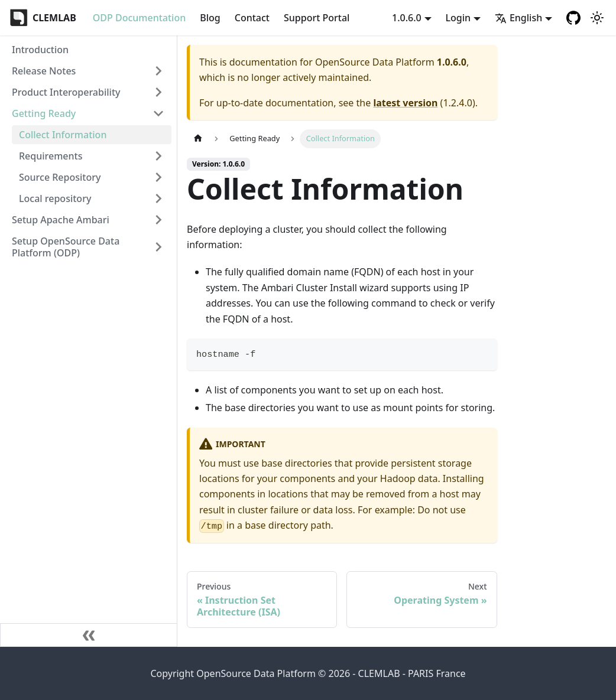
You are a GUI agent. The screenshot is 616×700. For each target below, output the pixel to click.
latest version (405, 103)
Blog (210, 18)
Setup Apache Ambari (61, 220)
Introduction (40, 50)
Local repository (55, 198)
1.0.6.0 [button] (407, 18)
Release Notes (44, 71)
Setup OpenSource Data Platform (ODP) (66, 247)
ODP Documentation (139, 18)
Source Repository (60, 177)
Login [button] (458, 18)
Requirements (51, 156)
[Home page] (198, 139)
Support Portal (317, 18)
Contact (252, 18)
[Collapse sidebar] (89, 635)
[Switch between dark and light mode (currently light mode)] (597, 18)
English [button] (518, 18)
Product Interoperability (66, 92)
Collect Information (63, 135)
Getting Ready (44, 113)
